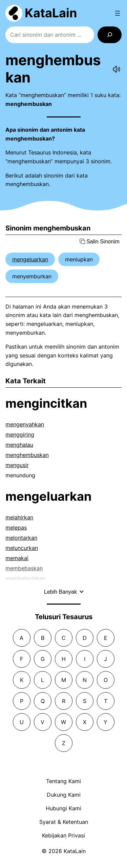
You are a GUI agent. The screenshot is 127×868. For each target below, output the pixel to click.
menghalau (19, 445)
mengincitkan (46, 403)
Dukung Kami (64, 795)
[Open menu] (118, 13)
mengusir (17, 465)
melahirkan (19, 517)
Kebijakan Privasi (63, 835)
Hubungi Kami (63, 808)
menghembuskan (27, 455)
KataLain (51, 13)
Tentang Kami (63, 781)
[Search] (110, 35)
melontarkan (21, 538)
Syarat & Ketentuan (64, 822)
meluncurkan (22, 548)
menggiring (20, 435)
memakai (17, 558)
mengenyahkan (25, 424)
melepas (16, 528)
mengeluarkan (30, 259)
